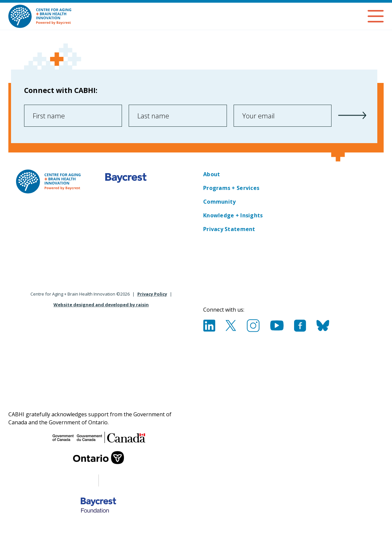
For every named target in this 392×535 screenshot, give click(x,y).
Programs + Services (231, 188)
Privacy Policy (152, 294)
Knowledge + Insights (233, 215)
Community (219, 202)
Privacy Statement (229, 229)
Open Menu (376, 16)
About (212, 174)
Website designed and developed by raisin (101, 305)
